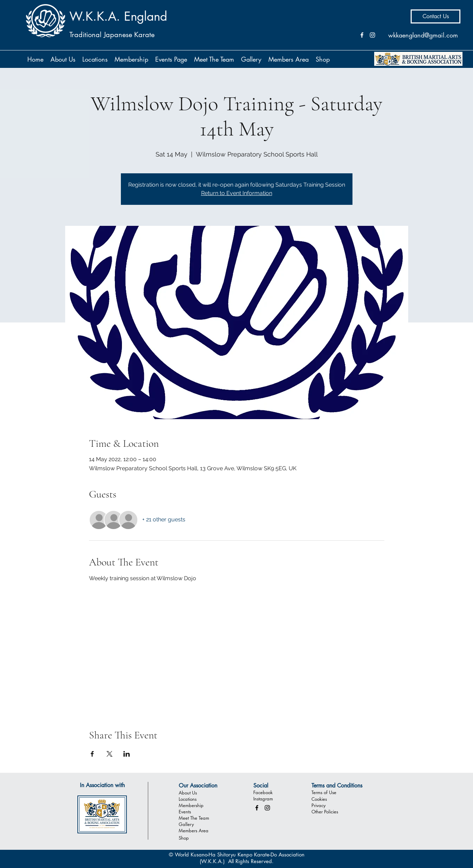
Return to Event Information (237, 193)
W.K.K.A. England (118, 16)
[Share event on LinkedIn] (127, 754)
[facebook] (257, 808)
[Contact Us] (436, 16)
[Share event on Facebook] (92, 754)
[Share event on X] (109, 754)
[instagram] (267, 808)
